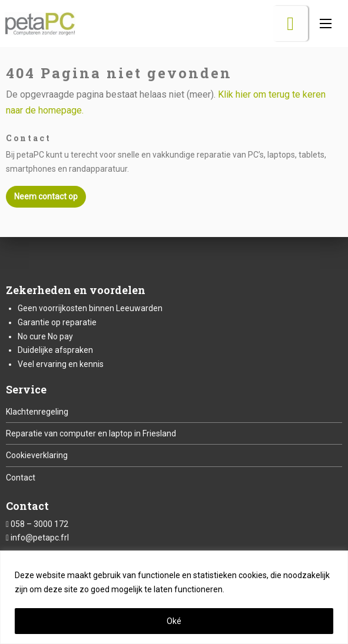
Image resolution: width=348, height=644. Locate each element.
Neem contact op (46, 196)
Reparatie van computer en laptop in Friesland (91, 433)
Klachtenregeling (37, 412)
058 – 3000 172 (39, 524)
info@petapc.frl (40, 538)
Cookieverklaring (37, 455)
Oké (174, 621)
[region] (174, 597)
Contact (21, 478)
